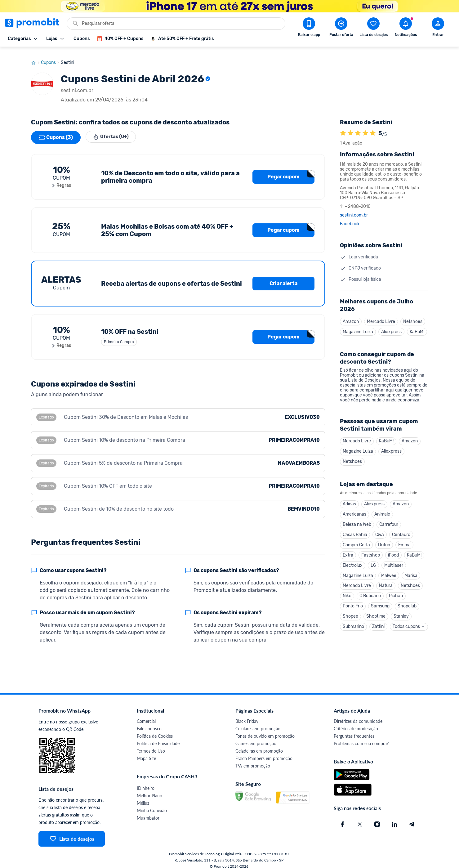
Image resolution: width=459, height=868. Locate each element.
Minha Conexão (152, 805)
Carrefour (389, 521)
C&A (380, 532)
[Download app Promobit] (309, 28)
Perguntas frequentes (354, 730)
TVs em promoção (253, 760)
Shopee (350, 616)
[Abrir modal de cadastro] (438, 28)
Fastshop (371, 553)
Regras (61, 180)
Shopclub (407, 605)
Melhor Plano (149, 790)
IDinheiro (146, 782)
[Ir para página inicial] (36, 57)
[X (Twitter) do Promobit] (360, 818)
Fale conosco (149, 723)
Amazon (351, 316)
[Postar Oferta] (341, 28)
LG (373, 563)
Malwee (389, 574)
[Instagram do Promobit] (377, 818)
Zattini (378, 626)
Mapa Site (146, 752)
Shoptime (376, 616)
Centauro (401, 532)
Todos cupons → (409, 626)
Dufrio (384, 542)
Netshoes (413, 316)
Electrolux (353, 563)
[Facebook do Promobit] (342, 818)
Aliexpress (391, 326)
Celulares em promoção (258, 723)
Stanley (401, 616)
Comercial (146, 715)
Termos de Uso (151, 745)
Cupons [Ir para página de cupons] (51, 57)
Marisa (411, 574)
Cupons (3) (56, 132)
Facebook (350, 218)
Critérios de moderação (356, 723)
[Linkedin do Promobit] (394, 818)
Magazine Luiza (358, 326)
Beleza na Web (357, 521)
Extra (348, 553)
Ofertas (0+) (112, 132)
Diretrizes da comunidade (358, 715)
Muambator (148, 812)
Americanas (354, 510)
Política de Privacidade (158, 738)
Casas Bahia (355, 532)
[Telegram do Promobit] (412, 818)
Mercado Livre (381, 316)
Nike (347, 595)
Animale (382, 510)
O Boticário (370, 595)
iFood (393, 553)
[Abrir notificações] (406, 28)
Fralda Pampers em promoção (264, 752)
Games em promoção (256, 738)
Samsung (380, 605)
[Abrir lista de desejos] (373, 28)
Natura (386, 584)
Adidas (349, 500)
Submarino (353, 626)
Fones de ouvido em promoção (265, 730)
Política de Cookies (155, 730)
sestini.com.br (354, 209)
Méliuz (143, 797)
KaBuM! (417, 326)
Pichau (396, 595)
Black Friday (247, 715)
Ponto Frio (353, 605)
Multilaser (394, 563)
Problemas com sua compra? (361, 738)
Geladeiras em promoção (259, 745)
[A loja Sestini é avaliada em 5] (343, 128)
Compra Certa (356, 542)
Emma (404, 542)
